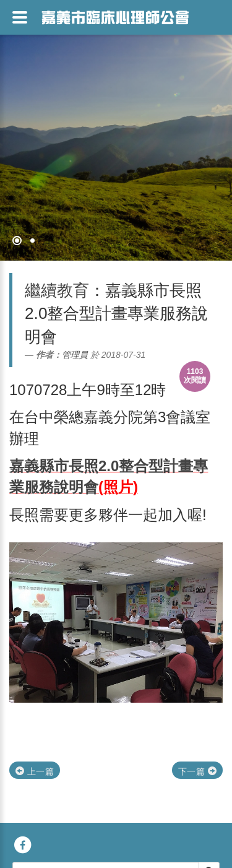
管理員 (75, 355)
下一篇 (197, 771)
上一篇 (35, 771)
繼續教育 (57, 290)
